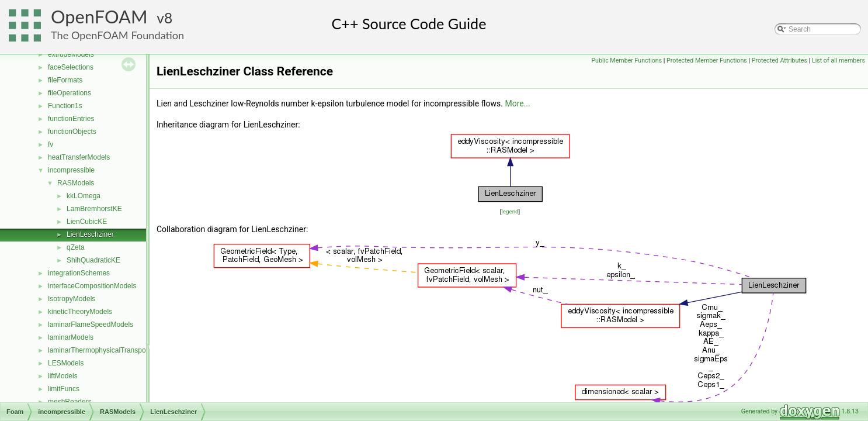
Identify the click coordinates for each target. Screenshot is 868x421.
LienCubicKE (87, 222)
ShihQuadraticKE (93, 260)
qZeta (76, 247)
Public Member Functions (626, 61)
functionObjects (72, 132)
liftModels (63, 376)
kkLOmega (84, 196)
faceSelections (71, 67)
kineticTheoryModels (80, 312)
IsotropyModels (72, 299)
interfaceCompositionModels (92, 286)
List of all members (839, 61)
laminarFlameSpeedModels (91, 325)
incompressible (71, 170)
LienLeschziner (90, 234)
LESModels (66, 363)
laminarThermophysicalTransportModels (110, 350)
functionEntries (71, 119)
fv (51, 144)
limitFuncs (64, 389)
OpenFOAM (99, 17)
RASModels (76, 183)
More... (517, 103)
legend (510, 211)
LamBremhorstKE (94, 209)
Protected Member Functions (707, 61)
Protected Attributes (780, 61)
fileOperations (70, 93)
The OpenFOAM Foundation (117, 35)
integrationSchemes (79, 273)
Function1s (65, 106)
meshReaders (70, 402)
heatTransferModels (79, 157)
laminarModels (71, 337)
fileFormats (65, 80)
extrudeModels (71, 54)
